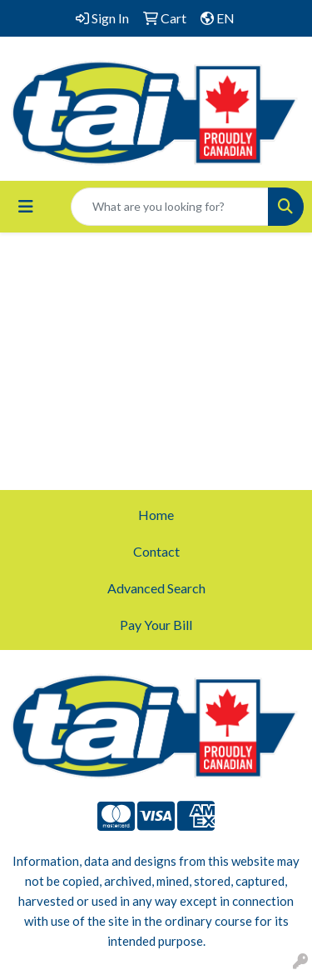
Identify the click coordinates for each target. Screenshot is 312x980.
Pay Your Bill (156, 625)
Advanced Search (156, 588)
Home (156, 515)
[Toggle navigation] (26, 206)
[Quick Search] (170, 207)
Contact (156, 551)
